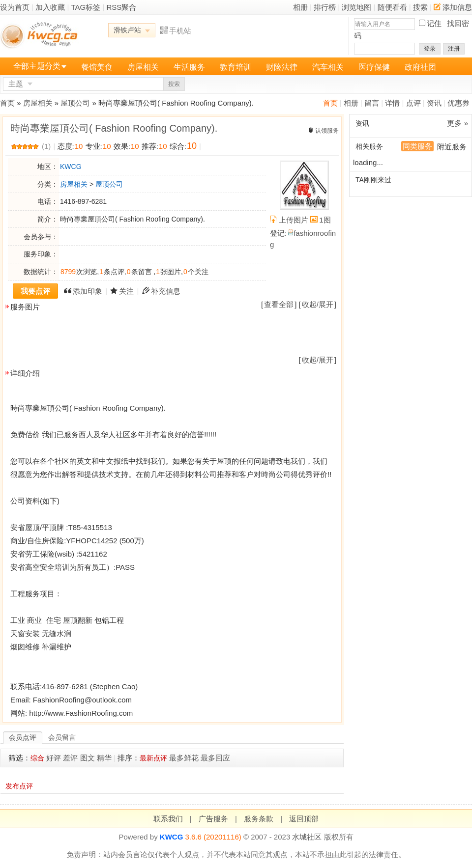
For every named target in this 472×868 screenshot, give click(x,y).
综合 (37, 758)
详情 (392, 103)
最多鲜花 (184, 758)
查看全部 (279, 304)
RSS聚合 (121, 7)
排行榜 (325, 7)
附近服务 (452, 147)
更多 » (457, 123)
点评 (413, 103)
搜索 (420, 7)
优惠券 (458, 103)
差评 (70, 758)
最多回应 (215, 758)
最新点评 (153, 758)
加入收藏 (50, 7)
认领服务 (327, 131)
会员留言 (62, 737)
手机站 (176, 31)
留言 (372, 103)
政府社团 (420, 67)
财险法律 (282, 67)
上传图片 (294, 220)
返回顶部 (304, 819)
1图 (325, 220)
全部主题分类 (37, 66)
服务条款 (259, 819)
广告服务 (213, 819)
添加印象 (88, 291)
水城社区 (307, 837)
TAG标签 (86, 7)
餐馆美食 (97, 67)
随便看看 (392, 7)
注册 (454, 49)
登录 (430, 49)
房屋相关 (143, 67)
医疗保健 (374, 67)
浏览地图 (356, 7)
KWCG (71, 167)
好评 (54, 758)
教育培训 (236, 67)
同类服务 (417, 146)
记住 (434, 23)
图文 (88, 758)
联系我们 (168, 819)
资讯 (434, 103)
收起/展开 (318, 304)
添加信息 (453, 7)
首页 (330, 103)
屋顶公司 (75, 103)
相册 (300, 7)
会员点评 (23, 737)
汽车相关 (328, 67)
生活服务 (189, 67)
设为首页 (15, 7)
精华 (104, 758)
